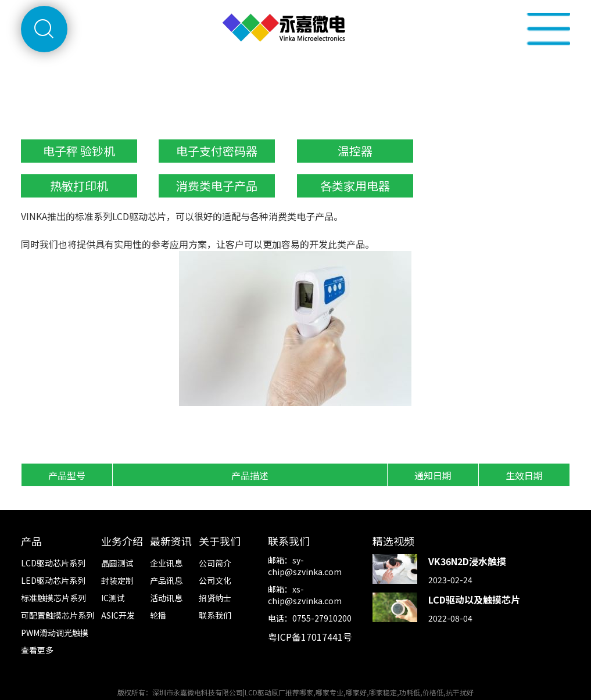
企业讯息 (166, 563)
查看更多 (37, 650)
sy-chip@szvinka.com (305, 566)
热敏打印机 (79, 186)
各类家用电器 (355, 186)
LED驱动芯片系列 (53, 580)
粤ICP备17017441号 (310, 637)
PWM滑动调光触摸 (55, 633)
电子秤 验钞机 (79, 151)
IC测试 (113, 598)
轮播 (158, 615)
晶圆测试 (117, 563)
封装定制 (117, 580)
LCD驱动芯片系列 (53, 563)
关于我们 (220, 541)
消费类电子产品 (217, 186)
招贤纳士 (215, 598)
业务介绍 (122, 541)
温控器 (355, 151)
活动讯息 (166, 598)
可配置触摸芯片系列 (58, 615)
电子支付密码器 (217, 151)
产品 (31, 541)
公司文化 (215, 580)
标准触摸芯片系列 (53, 598)
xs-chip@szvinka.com (305, 595)
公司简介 (215, 563)
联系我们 (215, 615)
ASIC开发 (118, 615)
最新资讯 (171, 541)
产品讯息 (166, 580)
